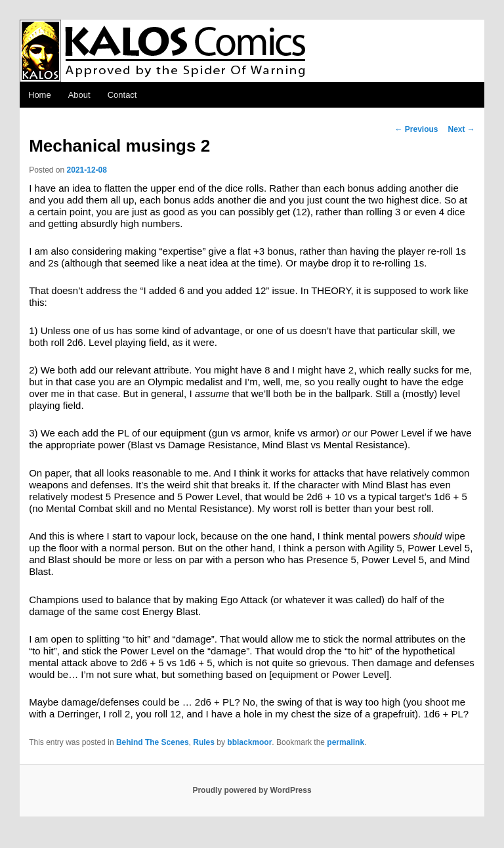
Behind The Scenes (153, 742)
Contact (122, 95)
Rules (204, 742)
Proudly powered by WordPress (252, 790)
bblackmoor (249, 742)
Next (462, 129)
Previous (416, 129)
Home (40, 95)
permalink (346, 742)
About (79, 95)
